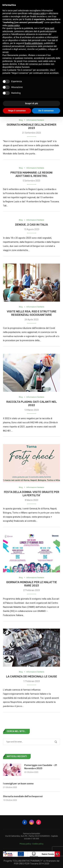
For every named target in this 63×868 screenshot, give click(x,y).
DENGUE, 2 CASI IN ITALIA (31, 225)
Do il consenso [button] (46, 111)
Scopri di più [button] (31, 103)
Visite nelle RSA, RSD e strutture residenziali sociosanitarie (32, 313)
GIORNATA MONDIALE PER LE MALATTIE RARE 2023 (32, 584)
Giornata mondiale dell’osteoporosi (23, 796)
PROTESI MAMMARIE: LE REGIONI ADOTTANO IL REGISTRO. (31, 174)
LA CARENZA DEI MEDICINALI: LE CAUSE (32, 677)
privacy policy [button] (39, 13)
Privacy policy (25, 844)
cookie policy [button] (13, 25)
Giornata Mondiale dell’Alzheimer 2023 (31, 126)
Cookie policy (38, 844)
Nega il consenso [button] (17, 111)
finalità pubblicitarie (34, 43)
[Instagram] (32, 822)
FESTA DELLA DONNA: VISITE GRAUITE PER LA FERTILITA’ (32, 494)
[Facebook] (25, 822)
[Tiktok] (39, 822)
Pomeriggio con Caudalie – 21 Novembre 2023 (41, 767)
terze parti (49, 28)
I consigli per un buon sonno (18, 784)
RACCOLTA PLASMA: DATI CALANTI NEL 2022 (32, 404)
